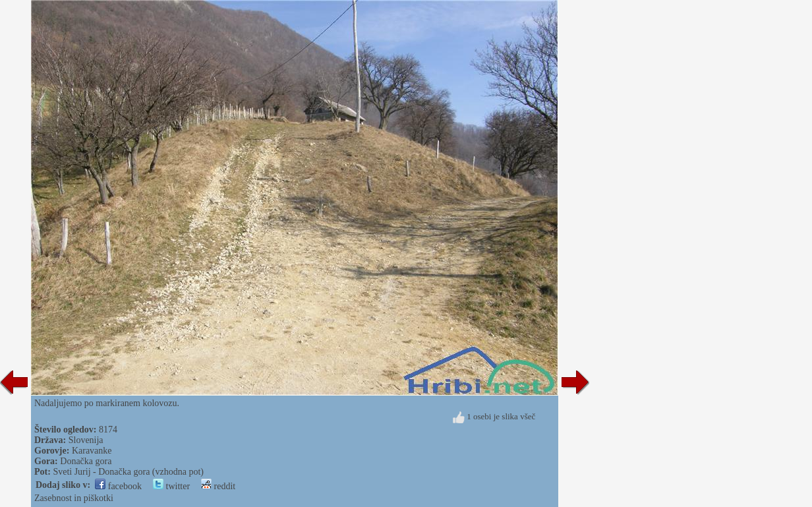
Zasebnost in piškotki (74, 498)
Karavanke (92, 451)
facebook (118, 486)
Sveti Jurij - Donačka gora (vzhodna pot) (128, 472)
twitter (171, 486)
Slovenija (86, 440)
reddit (218, 486)
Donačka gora (86, 461)
